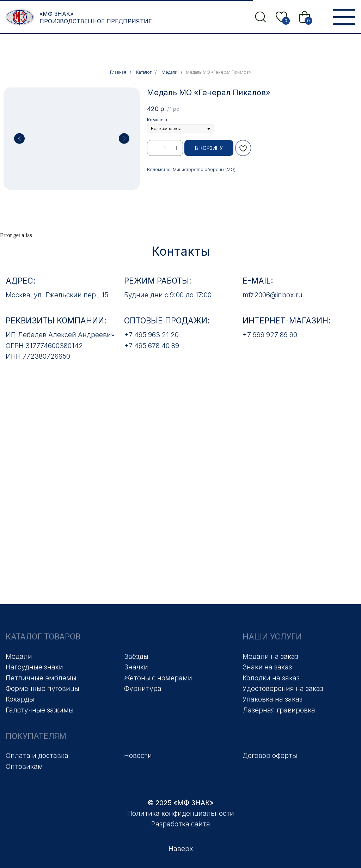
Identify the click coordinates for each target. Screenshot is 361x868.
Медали (169, 72)
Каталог (144, 72)
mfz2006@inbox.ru (273, 295)
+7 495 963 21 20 (151, 335)
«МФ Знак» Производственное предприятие (96, 17)
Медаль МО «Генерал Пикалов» (218, 72)
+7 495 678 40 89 (152, 346)
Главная (118, 72)
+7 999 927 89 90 (270, 335)
